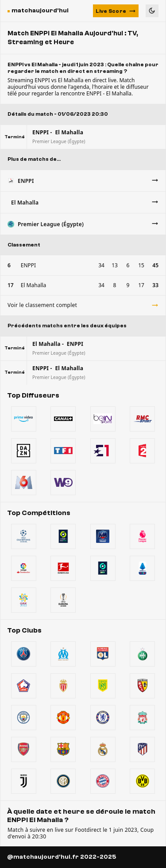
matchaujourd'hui (40, 11)
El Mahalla (34, 285)
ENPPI (28, 265)
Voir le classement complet (83, 305)
